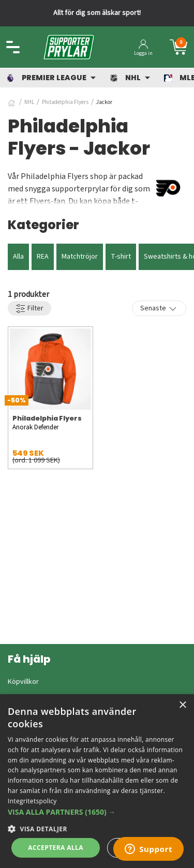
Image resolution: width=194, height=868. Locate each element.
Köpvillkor (23, 682)
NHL (29, 102)
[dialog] (97, 781)
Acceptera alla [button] (56, 848)
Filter (29, 309)
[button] (97, 812)
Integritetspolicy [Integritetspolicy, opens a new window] (32, 801)
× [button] (182, 705)
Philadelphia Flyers (65, 102)
